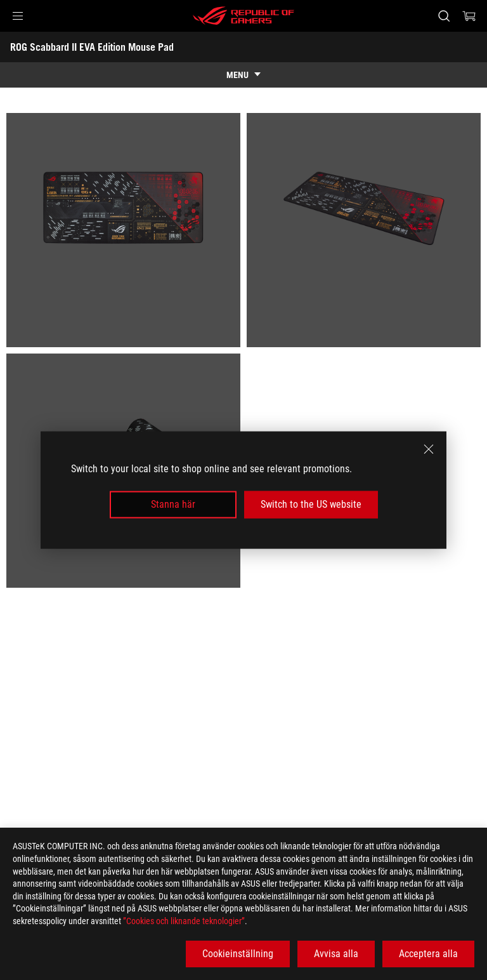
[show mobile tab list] (243, 75)
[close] (429, 449)
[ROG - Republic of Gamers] (243, 16)
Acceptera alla (428, 954)
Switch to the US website (311, 504)
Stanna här (173, 504)
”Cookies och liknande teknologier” (184, 921)
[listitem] (123, 230)
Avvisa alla (336, 954)
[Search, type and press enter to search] (444, 16)
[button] (18, 16)
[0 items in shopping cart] (469, 16)
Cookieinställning (238, 954)
